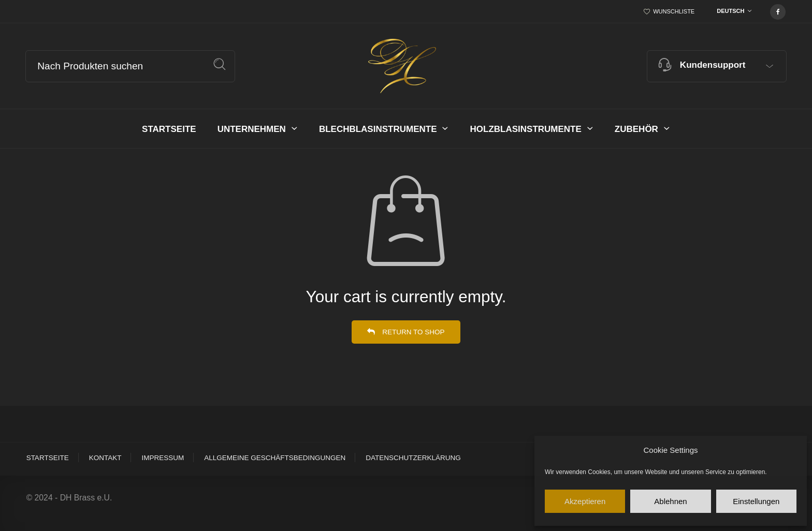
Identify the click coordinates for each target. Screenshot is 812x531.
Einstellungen (756, 501)
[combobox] (732, 12)
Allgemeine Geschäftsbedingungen (275, 458)
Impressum (163, 458)
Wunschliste (674, 11)
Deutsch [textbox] (730, 11)
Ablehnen (670, 501)
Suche (220, 64)
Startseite (48, 458)
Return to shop (412, 332)
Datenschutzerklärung (413, 458)
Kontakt (105, 458)
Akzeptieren (585, 501)
